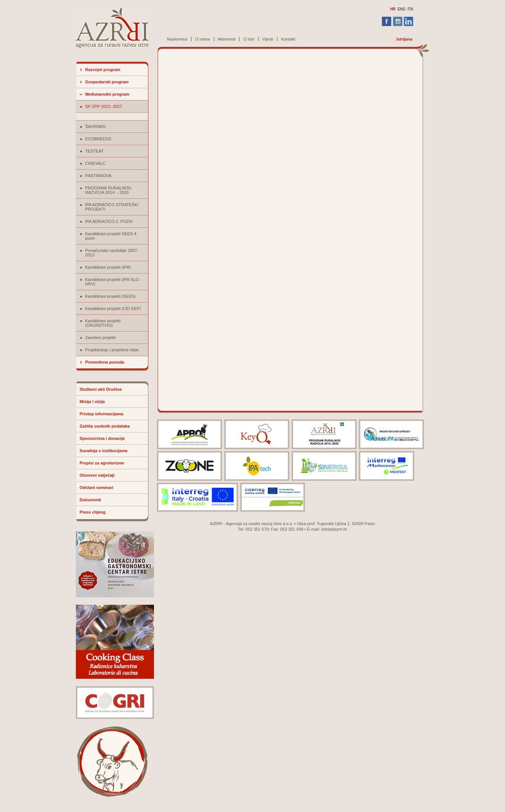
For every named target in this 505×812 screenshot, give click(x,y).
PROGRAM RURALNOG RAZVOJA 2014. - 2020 (108, 190)
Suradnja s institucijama (104, 451)
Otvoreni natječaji (97, 475)
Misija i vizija (92, 402)
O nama (203, 39)
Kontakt (288, 39)
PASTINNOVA (98, 176)
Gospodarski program (107, 82)
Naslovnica (177, 39)
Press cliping (93, 512)
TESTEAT (94, 151)
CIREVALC (95, 163)
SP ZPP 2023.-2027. (104, 106)
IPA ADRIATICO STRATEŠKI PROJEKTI (112, 207)
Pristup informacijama (102, 414)
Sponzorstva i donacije (102, 438)
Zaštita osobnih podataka (105, 426)
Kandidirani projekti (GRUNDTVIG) (103, 323)
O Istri (249, 39)
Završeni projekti (100, 338)
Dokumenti (90, 500)
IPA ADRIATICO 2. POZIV (109, 221)
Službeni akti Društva (101, 389)
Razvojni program (103, 70)
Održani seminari (97, 487)
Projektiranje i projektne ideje (112, 350)
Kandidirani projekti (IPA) (108, 267)
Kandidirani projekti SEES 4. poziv (111, 236)
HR (393, 9)
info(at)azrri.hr (334, 529)
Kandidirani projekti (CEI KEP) (113, 309)
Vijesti (268, 39)
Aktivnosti (227, 39)
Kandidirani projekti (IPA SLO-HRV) (113, 282)
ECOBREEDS (98, 139)
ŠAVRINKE (96, 127)
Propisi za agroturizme (102, 463)
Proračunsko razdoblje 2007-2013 (112, 253)
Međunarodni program (107, 94)
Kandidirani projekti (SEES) (110, 296)
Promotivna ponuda (105, 362)
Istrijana (404, 39)
